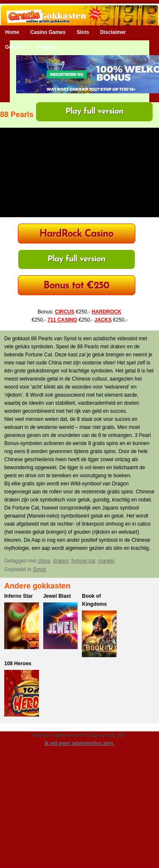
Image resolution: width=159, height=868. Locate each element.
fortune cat (83, 561)
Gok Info (15, 47)
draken (61, 561)
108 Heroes (18, 664)
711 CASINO (62, 320)
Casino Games (48, 32)
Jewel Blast (57, 596)
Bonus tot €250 (77, 286)
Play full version (94, 112)
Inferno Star (18, 596)
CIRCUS (64, 312)
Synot (39, 569)
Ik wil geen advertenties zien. (79, 743)
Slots (83, 32)
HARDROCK (106, 312)
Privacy (46, 47)
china (44, 561)
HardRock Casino (76, 234)
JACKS (103, 320)
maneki (107, 561)
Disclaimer (113, 32)
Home (12, 32)
